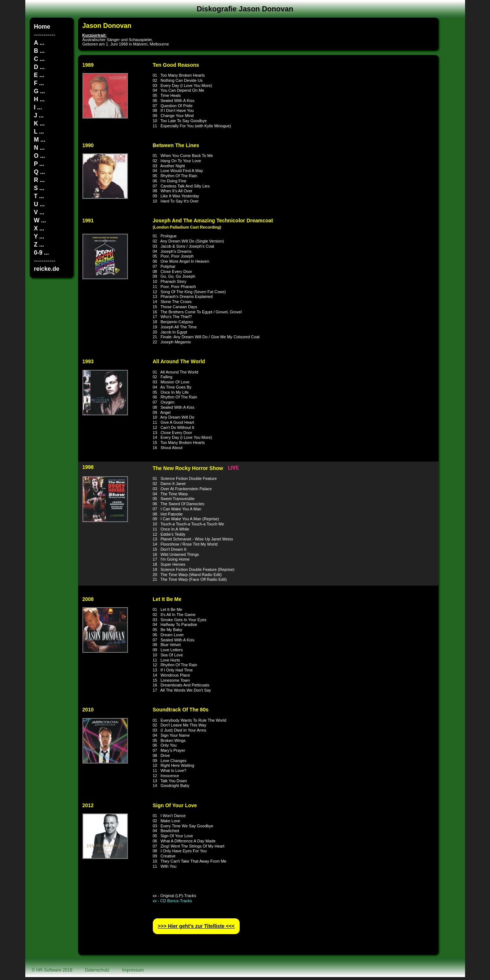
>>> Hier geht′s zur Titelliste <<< (196, 926)
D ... (39, 67)
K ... (39, 123)
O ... (40, 156)
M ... (40, 140)
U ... (39, 204)
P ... (39, 164)
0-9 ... (42, 253)
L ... (39, 132)
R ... (39, 180)
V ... (39, 212)
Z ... (39, 245)
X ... (39, 228)
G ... (40, 91)
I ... (38, 107)
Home (42, 27)
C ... (39, 59)
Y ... (39, 236)
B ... (39, 51)
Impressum (133, 970)
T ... (39, 196)
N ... (39, 148)
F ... (39, 83)
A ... (39, 43)
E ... (39, 75)
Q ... (40, 172)
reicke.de (47, 269)
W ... (40, 220)
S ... (39, 188)
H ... (39, 99)
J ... (39, 115)
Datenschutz (97, 970)
